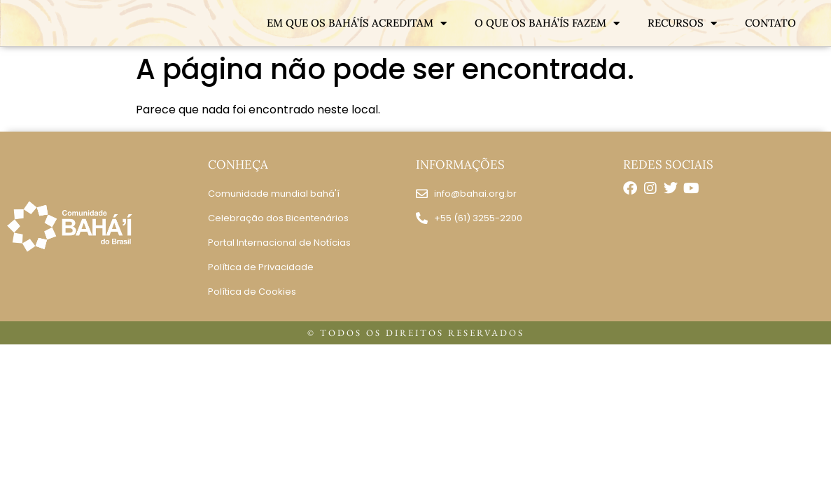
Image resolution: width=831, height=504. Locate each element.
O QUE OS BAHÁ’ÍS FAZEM (547, 23)
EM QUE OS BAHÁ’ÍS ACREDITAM (357, 23)
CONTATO (770, 23)
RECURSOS (682, 23)
